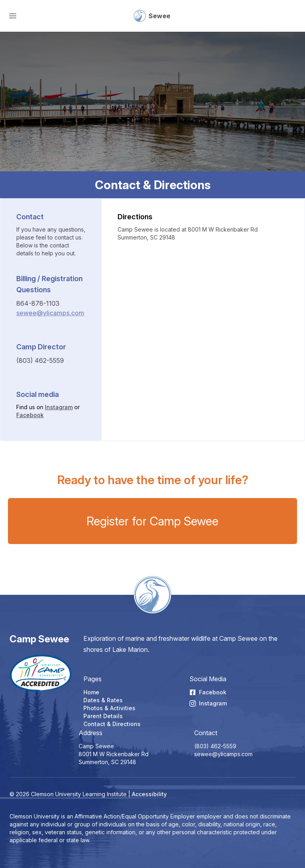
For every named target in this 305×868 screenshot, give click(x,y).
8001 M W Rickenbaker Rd (114, 754)
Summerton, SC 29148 (107, 762)
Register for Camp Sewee (152, 521)
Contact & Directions (112, 724)
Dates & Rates (103, 700)
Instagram (59, 407)
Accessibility (149, 794)
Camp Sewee (39, 639)
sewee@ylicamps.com (50, 313)
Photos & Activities (109, 708)
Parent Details (103, 716)
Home (91, 692)
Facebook (30, 415)
